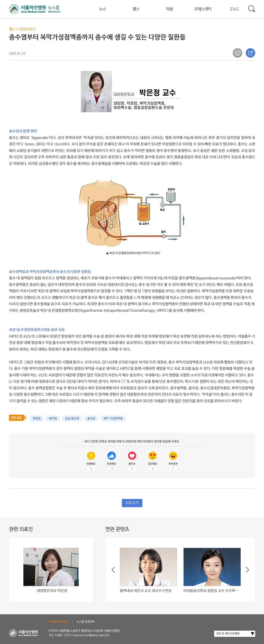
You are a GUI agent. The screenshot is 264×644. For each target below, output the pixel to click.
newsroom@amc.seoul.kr (92, 635)
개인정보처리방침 (59, 622)
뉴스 (103, 9)
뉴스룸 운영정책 (86, 622)
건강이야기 (27, 29)
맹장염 (37, 418)
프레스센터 (203, 9)
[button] (245, 571)
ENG (234, 9)
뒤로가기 (132, 503)
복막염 (53, 418)
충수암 (91, 418)
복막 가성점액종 (113, 418)
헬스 (136, 9)
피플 (169, 9)
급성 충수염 (72, 418)
